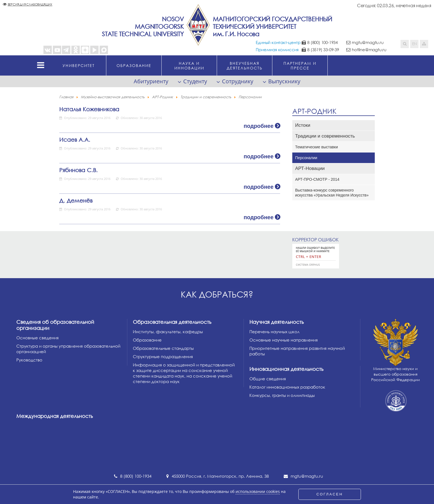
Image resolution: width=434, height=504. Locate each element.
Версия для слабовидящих (30, 4)
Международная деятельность (55, 416)
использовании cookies (258, 492)
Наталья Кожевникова (89, 109)
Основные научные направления (284, 340)
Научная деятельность (277, 322)
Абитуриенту (151, 81)
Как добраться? (217, 294)
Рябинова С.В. (78, 170)
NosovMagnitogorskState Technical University (143, 26)
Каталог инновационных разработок (287, 387)
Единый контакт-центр (278, 42)
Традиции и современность (325, 136)
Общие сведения (268, 379)
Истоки (303, 125)
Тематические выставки (317, 147)
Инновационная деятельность (286, 369)
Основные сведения (38, 338)
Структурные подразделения (163, 356)
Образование (147, 340)
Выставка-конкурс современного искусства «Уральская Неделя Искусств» (332, 193)
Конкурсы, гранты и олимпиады (282, 395)
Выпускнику (284, 81)
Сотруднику (238, 81)
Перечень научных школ (274, 332)
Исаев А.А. (75, 139)
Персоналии (306, 158)
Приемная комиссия (277, 50)
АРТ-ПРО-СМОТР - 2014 (317, 179)
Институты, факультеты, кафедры (168, 332)
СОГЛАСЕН (330, 494)
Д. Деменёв (76, 200)
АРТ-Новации (310, 168)
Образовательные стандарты (163, 348)
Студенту (195, 81)
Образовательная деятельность (172, 322)
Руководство (29, 360)
